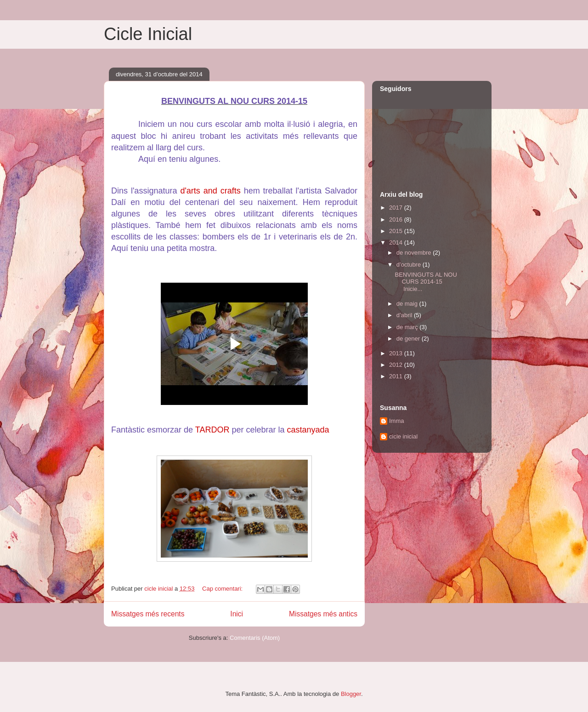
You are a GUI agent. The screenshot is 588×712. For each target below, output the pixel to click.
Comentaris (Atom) (255, 638)
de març (408, 327)
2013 (397, 353)
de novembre (415, 253)
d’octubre (410, 265)
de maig (408, 304)
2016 (397, 219)
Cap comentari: (223, 589)
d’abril (405, 315)
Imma (397, 421)
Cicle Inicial (148, 34)
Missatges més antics (323, 614)
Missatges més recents (148, 614)
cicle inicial (403, 436)
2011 (397, 376)
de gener (409, 339)
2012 (397, 365)
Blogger (351, 694)
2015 (397, 231)
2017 (397, 208)
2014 (397, 242)
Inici (237, 614)
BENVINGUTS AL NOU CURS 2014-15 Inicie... (426, 282)
